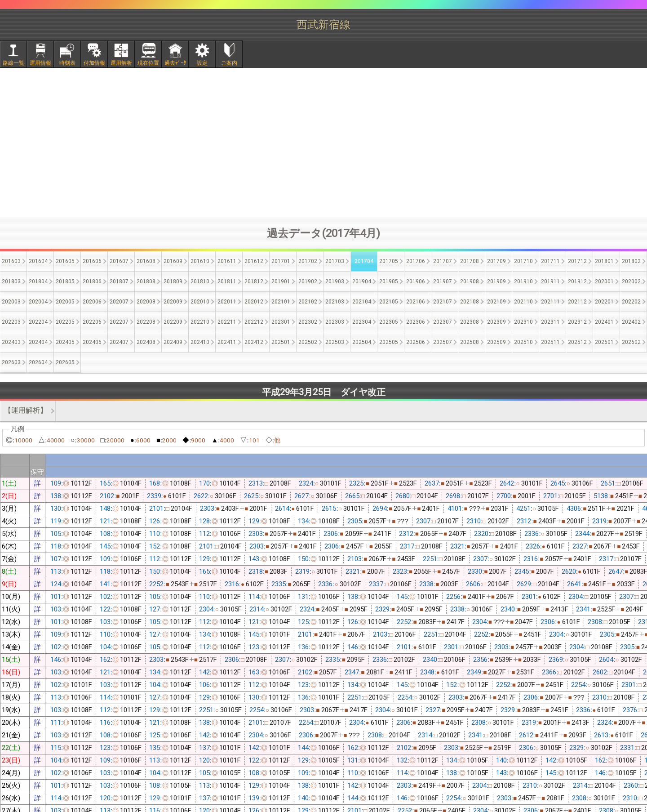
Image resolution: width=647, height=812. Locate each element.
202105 (389, 302)
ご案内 (229, 63)
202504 (362, 342)
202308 (470, 322)
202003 (11, 302)
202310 (523, 322)
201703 (335, 261)
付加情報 (94, 63)
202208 (146, 322)
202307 (443, 322)
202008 (146, 302)
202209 (173, 322)
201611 (227, 261)
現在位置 (148, 63)
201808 (146, 281)
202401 (604, 322)
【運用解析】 (26, 410)
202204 (38, 322)
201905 (389, 281)
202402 (631, 322)
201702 (308, 261)
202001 (604, 281)
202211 (227, 322)
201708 (470, 261)
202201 (604, 302)
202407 (119, 342)
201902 (308, 281)
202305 (389, 322)
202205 (65, 322)
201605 (65, 261)
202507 (443, 342)
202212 (254, 322)
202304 (362, 322)
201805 (65, 281)
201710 (523, 261)
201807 (119, 281)
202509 (496, 342)
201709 (496, 261)
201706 (416, 261)
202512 (577, 342)
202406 (92, 342)
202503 (335, 342)
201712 (577, 261)
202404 (38, 342)
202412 (254, 342)
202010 (200, 302)
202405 (65, 342)
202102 (308, 302)
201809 (173, 281)
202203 (11, 322)
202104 (362, 302)
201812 (254, 281)
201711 (550, 261)
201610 (200, 261)
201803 (11, 281)
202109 (496, 302)
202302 (308, 322)
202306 (416, 322)
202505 (389, 342)
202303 (335, 322)
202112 (577, 302)
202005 (65, 302)
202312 (577, 322)
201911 (550, 281)
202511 (550, 342)
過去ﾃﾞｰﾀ (175, 63)
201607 (119, 261)
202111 (550, 302)
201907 (443, 281)
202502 (308, 342)
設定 (202, 63)
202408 (146, 342)
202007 (119, 302)
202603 (11, 362)
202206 (92, 322)
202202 (631, 302)
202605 (65, 362)
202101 (281, 302)
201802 (631, 261)
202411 (227, 342)
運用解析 (121, 63)
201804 (38, 281)
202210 (200, 322)
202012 (254, 302)
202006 (92, 302)
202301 (281, 322)
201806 (92, 281)
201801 (604, 261)
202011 (227, 302)
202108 (470, 302)
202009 (173, 302)
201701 (281, 261)
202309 (496, 322)
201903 (335, 281)
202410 (200, 342)
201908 (470, 281)
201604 (38, 261)
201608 (146, 261)
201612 (254, 261)
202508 (470, 342)
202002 (631, 281)
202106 (416, 302)
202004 (38, 302)
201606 (92, 261)
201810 (200, 281)
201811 (227, 281)
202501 (281, 342)
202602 (631, 342)
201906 (416, 281)
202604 (38, 362)
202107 (443, 302)
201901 (281, 281)
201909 (496, 281)
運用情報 (40, 63)
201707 (443, 261)
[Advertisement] (323, 142)
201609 (173, 261)
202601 (604, 342)
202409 (173, 342)
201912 (577, 281)
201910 (523, 281)
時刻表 (67, 63)
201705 (389, 261)
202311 (550, 322)
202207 (119, 322)
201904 (362, 281)
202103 (335, 302)
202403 (11, 342)
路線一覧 (13, 63)
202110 (523, 302)
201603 (11, 261)
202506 (416, 342)
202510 (523, 342)
